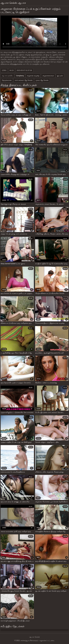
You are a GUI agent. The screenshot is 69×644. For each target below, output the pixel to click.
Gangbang (20, 76)
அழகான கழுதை (33, 76)
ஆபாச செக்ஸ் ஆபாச (13, 3)
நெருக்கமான (7, 80)
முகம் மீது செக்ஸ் (42, 80)
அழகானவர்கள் (48, 76)
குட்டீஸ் (60, 76)
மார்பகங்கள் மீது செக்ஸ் (24, 80)
